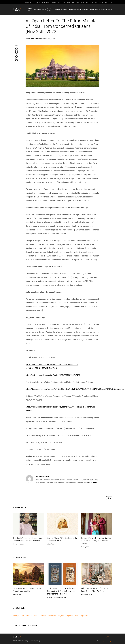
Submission (106, 10)
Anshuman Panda (86, 594)
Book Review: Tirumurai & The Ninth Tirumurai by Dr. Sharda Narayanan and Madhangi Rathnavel (61, 591)
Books (54, 2)
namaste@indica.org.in (105, 641)
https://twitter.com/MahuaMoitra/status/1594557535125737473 (53, 375)
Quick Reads (31, 10)
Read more (93, 482)
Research (65, 10)
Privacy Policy (35, 641)
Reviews (86, 10)
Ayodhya (16, 616)
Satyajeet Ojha (17, 594)
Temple (77, 616)
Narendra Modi (31, 616)
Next (109, 498)
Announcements (76, 10)
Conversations (41, 10)
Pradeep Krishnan (86, 547)
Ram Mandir (52, 616)
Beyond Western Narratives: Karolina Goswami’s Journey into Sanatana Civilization (96, 541)
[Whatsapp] (16, 47)
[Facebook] (16, 51)
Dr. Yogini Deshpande (19, 544)
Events (38, 2)
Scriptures (69, 616)
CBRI (22, 616)
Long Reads (49, 10)
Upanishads (86, 616)
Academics (46, 2)
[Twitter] (16, 55)
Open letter (42, 616)
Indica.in (28, 2)
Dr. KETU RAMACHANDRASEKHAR (57, 597)
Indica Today (51, 544)
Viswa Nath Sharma (44, 477)
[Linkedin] (16, 59)
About (98, 10)
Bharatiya (57, 10)
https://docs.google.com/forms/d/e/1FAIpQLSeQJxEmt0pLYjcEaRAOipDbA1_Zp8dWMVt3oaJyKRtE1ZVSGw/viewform (75, 389)
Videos (92, 10)
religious (61, 616)
